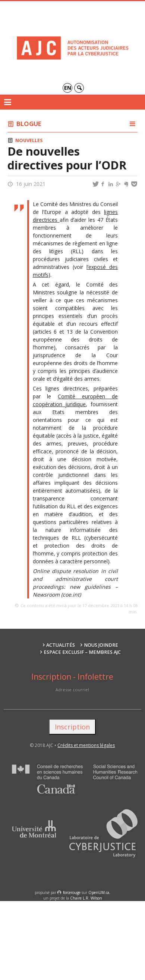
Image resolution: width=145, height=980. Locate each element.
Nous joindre (101, 645)
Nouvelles (29, 140)
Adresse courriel (72, 690)
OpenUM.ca (99, 892)
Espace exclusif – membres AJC (82, 652)
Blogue (29, 124)
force (72, 892)
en (68, 88)
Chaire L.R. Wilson (86, 898)
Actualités (61, 645)
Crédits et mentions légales (86, 745)
